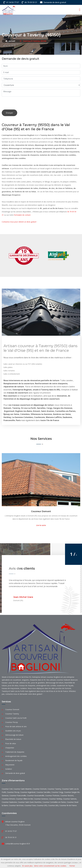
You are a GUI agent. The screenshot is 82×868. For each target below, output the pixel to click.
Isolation (9, 769)
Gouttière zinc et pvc (13, 731)
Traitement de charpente (15, 752)
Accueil (10, 41)
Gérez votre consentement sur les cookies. (50, 866)
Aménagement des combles (16, 756)
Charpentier (10, 748)
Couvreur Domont (41, 511)
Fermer (72, 866)
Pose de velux (11, 743)
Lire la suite (41, 525)
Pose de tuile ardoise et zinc (16, 726)
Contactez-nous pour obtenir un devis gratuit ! (19, 222)
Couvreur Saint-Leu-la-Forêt (16, 718)
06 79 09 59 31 (31, 2)
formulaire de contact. (22, 215)
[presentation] (20, 103)
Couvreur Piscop (12, 722)
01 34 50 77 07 (13, 2)
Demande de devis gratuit (55, 2)
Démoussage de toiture (14, 735)
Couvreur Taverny (12, 714)
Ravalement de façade (14, 760)
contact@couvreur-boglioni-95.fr (18, 844)
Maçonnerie (10, 765)
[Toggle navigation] (80, 10)
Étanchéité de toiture (13, 739)
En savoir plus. (28, 866)
